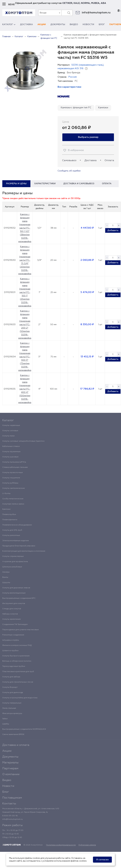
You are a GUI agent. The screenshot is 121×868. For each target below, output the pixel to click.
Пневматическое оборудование (17, 525)
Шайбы (6, 724)
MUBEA (95, 3)
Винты (5, 577)
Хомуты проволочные (13, 473)
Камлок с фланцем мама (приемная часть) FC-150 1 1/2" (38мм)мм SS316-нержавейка (25, 228)
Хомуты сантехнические (14, 488)
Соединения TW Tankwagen (15, 624)
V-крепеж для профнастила (15, 562)
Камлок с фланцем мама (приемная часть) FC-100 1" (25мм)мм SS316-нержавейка (25, 292)
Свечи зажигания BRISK (13, 734)
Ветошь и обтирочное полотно (17, 661)
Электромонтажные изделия (16, 541)
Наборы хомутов (10, 614)
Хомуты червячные (11, 425)
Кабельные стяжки (11, 446)
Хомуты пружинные (11, 452)
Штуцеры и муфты (11, 640)
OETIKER (67, 3)
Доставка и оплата (16, 745)
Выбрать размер (88, 137)
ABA (103, 3)
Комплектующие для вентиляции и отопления (24, 551)
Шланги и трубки (10, 651)
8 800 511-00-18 (10, 816)
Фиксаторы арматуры (12, 714)
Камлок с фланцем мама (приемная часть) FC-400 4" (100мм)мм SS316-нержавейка (25, 389)
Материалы (10, 763)
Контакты (9, 804)
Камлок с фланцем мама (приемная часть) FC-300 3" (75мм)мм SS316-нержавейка (25, 357)
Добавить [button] (113, 230)
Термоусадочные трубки (14, 666)
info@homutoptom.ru (96, 13)
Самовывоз (69, 161)
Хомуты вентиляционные (14, 593)
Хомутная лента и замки (13, 504)
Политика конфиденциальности (61, 845)
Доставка (26, 24)
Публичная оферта (87, 845)
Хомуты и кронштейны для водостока (20, 698)
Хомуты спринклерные (13, 556)
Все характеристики (69, 87)
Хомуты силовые (10, 431)
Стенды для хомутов (12, 609)
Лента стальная (9, 708)
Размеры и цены (16, 184)
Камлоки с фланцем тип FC (76, 108)
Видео (74, 24)
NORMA (85, 3)
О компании (11, 774)
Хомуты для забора (11, 677)
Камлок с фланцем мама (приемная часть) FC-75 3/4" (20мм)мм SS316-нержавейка (25, 260)
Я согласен (102, 860)
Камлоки (103, 108)
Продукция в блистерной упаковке (19, 546)
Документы (58, 24)
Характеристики (45, 184)
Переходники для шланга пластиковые (20, 630)
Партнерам (10, 768)
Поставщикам (12, 798)
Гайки (5, 719)
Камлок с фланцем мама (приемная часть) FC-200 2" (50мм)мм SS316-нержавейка (25, 325)
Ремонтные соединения (13, 635)
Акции (42, 24)
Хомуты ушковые (10, 457)
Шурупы (6, 583)
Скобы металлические (13, 499)
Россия (72, 77)
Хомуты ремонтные (11, 535)
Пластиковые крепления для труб (18, 672)
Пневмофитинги (10, 520)
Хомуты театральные (12, 703)
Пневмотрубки (9, 514)
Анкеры (6, 572)
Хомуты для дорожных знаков (16, 588)
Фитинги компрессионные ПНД (17, 645)
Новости (88, 24)
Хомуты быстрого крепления (16, 656)
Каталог (9, 24)
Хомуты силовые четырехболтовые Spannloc (23, 441)
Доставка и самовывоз (79, 184)
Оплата (109, 161)
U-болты (6, 494)
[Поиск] (69, 13)
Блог (102, 24)
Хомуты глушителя (11, 478)
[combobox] (50, 13)
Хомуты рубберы (10, 483)
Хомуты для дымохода (13, 693)
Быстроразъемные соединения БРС (19, 598)
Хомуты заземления (11, 619)
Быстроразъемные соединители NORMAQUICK (24, 729)
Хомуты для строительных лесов (18, 682)
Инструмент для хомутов (14, 604)
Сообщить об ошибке (69, 171)
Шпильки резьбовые (12, 567)
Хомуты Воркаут (10, 687)
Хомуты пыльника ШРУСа (14, 462)
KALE (77, 3)
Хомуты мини (8, 436)
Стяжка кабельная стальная (15, 467)
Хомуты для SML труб (12, 530)
